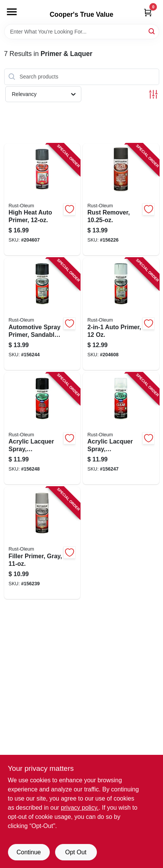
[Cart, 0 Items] (148, 12)
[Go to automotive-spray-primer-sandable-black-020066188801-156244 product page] (42, 314)
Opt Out (76, 852)
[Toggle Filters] (153, 94)
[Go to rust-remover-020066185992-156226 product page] (121, 200)
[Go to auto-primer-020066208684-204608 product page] (121, 314)
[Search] (152, 31)
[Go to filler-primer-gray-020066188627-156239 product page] (42, 543)
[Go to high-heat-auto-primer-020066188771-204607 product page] (42, 200)
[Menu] (12, 12)
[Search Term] (82, 32)
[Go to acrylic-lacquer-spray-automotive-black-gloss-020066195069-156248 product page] (42, 429)
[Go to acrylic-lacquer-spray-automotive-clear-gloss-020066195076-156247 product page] (121, 429)
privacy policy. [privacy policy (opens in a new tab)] (80, 808)
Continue (28, 852)
